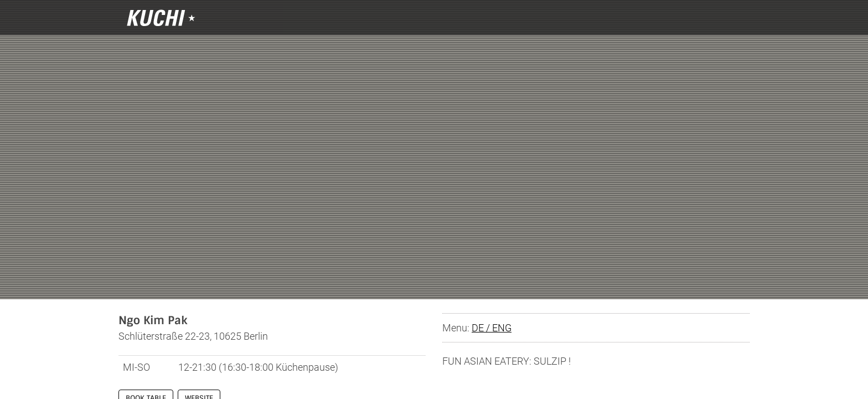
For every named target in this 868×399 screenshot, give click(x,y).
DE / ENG (492, 328)
